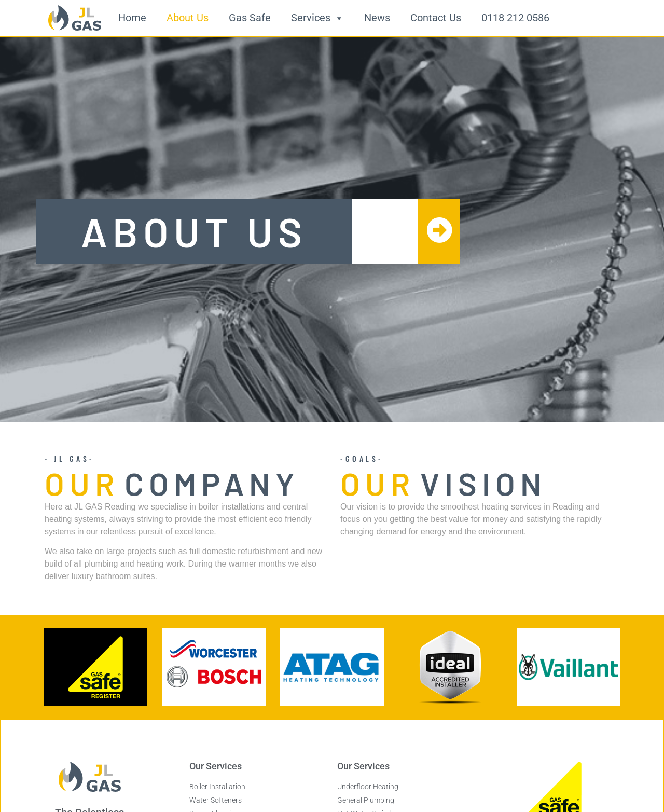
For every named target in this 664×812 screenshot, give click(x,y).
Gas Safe (250, 18)
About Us (188, 18)
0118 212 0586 (515, 18)
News (377, 18)
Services (317, 18)
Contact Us (436, 18)
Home (132, 18)
